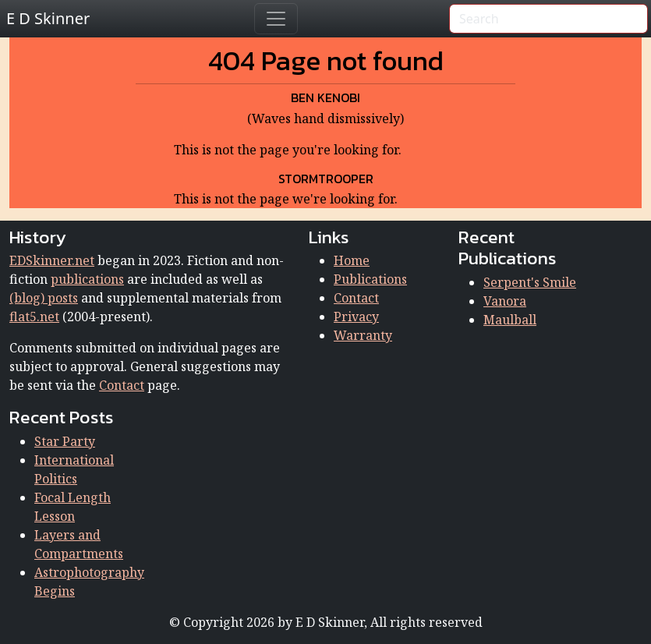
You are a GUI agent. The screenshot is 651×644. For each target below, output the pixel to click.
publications (87, 279)
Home (352, 260)
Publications (370, 279)
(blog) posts (44, 298)
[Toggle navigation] (276, 19)
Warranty (363, 335)
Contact (122, 385)
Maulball (510, 320)
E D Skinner (48, 18)
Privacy (356, 317)
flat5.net (34, 317)
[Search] (548, 19)
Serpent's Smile (530, 282)
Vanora (505, 301)
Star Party (65, 441)
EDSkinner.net (52, 260)
